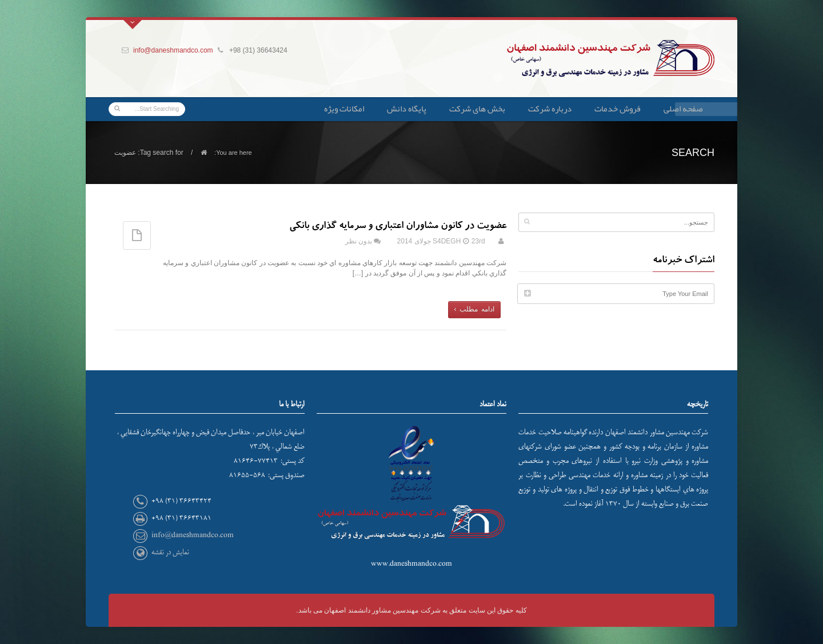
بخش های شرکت (477, 109)
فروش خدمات (618, 109)
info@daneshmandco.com (173, 50)
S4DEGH (447, 241)
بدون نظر (359, 241)
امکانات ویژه (344, 109)
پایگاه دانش (407, 109)
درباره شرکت (550, 109)
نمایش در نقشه (170, 552)
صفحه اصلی (683, 109)
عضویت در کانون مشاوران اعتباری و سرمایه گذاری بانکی (398, 227)
